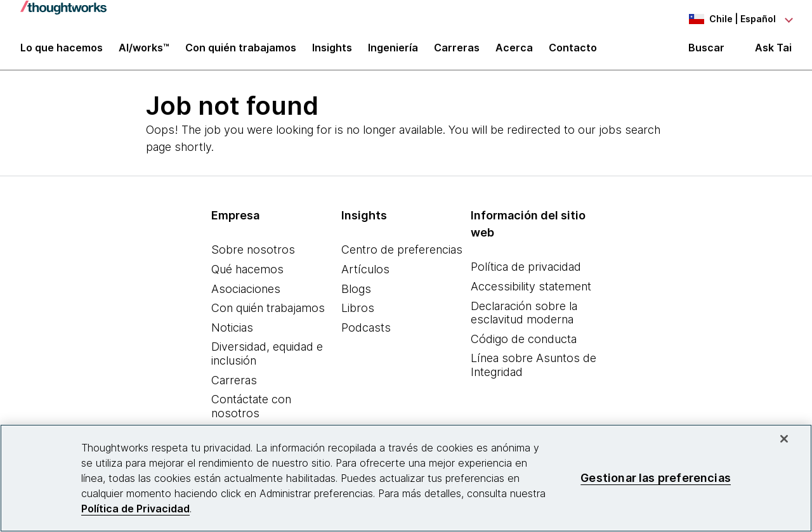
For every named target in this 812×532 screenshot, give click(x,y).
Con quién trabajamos (268, 314)
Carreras (234, 385)
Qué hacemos (247, 275)
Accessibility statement (531, 292)
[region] (406, 478)
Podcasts (366, 333)
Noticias (232, 333)
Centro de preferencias (402, 255)
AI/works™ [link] (144, 52)
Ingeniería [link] (393, 52)
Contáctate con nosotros (251, 412)
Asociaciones (246, 294)
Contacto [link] (573, 52)
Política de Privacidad (135, 509)
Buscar (706, 52)
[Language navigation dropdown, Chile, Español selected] (722, 19)
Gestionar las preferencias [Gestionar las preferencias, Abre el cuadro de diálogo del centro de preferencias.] (656, 478)
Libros (358, 314)
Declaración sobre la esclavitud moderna (524, 318)
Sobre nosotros (253, 255)
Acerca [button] (514, 52)
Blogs (356, 294)
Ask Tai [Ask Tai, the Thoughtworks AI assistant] (773, 52)
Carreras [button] (457, 52)
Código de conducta (524, 344)
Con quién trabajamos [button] (241, 52)
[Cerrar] (784, 439)
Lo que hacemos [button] (62, 52)
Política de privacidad (526, 272)
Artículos (365, 275)
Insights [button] (332, 52)
